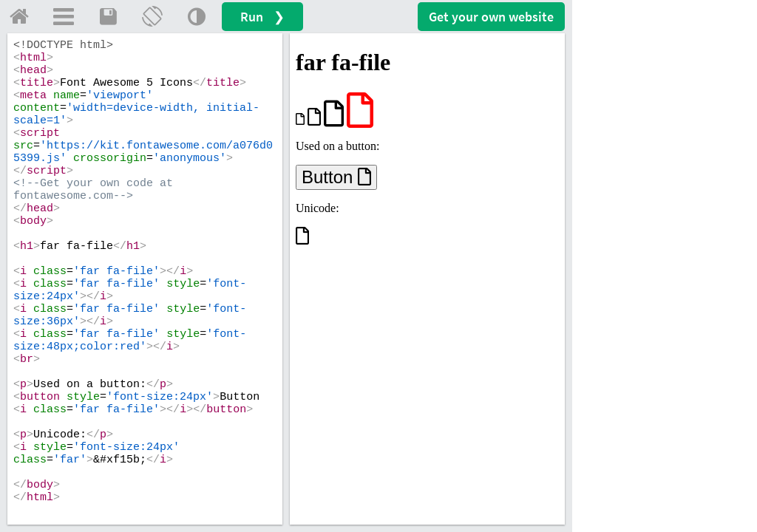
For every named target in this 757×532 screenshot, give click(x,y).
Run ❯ (262, 17)
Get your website (491, 17)
